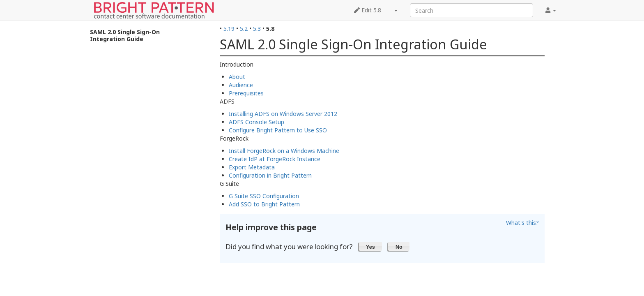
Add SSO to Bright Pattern (264, 204)
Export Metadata (252, 167)
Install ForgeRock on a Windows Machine (284, 151)
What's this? (522, 223)
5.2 (244, 29)
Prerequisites (246, 93)
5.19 (229, 29)
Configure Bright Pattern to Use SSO (278, 130)
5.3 (257, 29)
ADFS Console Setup (256, 122)
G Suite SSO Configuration (264, 196)
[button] (371, 246)
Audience (241, 85)
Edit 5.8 (368, 10)
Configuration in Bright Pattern (270, 175)
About (237, 77)
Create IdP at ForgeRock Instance (275, 159)
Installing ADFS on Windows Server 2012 (283, 114)
